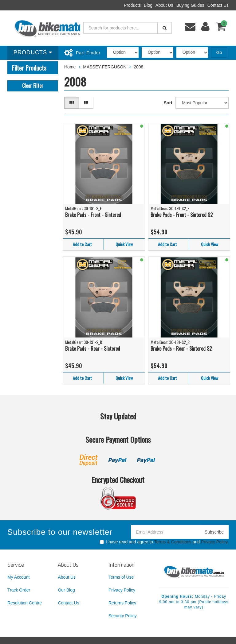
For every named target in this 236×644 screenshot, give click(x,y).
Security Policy (123, 616)
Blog (148, 5)
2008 (138, 67)
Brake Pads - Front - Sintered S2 (182, 215)
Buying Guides (190, 5)
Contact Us (218, 5)
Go (219, 52)
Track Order (19, 590)
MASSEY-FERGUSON (105, 67)
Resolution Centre (25, 603)
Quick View (124, 244)
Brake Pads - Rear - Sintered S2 (181, 349)
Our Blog (66, 590)
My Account (18, 577)
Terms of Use (121, 577)
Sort (168, 103)
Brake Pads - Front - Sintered (93, 215)
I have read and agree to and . (164, 542)
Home (70, 67)
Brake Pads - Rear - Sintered (93, 349)
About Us (164, 5)
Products (132, 5)
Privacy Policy (214, 542)
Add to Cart (82, 244)
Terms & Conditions (173, 542)
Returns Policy (122, 603)
